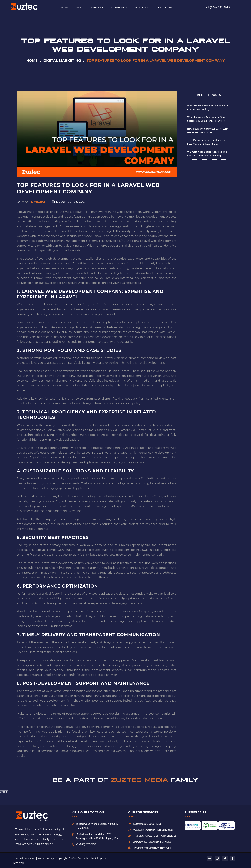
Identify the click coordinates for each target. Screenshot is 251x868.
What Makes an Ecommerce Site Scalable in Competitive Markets (206, 119)
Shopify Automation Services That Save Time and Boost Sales (207, 142)
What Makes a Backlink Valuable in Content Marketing (208, 108)
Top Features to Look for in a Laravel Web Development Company (88, 188)
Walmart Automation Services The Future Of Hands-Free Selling (207, 154)
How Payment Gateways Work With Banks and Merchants (208, 131)
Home (32, 60)
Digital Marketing (62, 60)
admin (38, 202)
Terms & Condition (24, 858)
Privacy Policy (46, 858)
